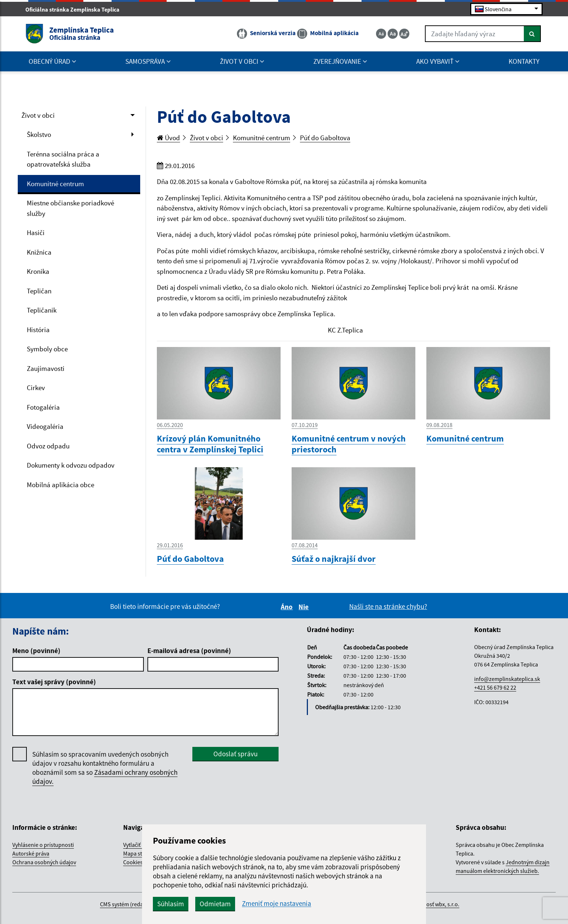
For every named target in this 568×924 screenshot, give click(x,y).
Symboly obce (47, 349)
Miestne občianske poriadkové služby (70, 208)
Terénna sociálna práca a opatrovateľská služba (63, 159)
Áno (288, 607)
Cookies (133, 862)
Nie (305, 607)
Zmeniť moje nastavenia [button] (277, 904)
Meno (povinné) (36, 651)
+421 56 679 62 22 (495, 687)
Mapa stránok (140, 853)
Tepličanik (42, 310)
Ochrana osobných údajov (44, 862)
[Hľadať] (532, 34)
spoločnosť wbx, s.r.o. (433, 904)
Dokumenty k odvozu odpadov (71, 465)
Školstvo (39, 134)
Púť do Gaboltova (325, 138)
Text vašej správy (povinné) (54, 682)
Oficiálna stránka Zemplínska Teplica (76, 9)
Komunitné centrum (55, 184)
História (38, 330)
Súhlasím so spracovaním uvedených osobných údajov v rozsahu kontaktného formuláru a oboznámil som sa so (105, 768)
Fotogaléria (43, 407)
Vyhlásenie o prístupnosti (43, 845)
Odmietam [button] (215, 904)
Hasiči (36, 233)
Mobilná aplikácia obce (60, 485)
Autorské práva (31, 853)
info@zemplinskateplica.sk (507, 679)
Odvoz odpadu (48, 446)
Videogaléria (45, 426)
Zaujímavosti (46, 368)
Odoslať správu (235, 754)
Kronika (38, 271)
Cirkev (36, 388)
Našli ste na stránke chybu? (388, 606)
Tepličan (39, 291)
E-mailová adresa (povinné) (189, 651)
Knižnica (39, 252)
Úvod (168, 138)
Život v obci (38, 115)
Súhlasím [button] (171, 904)
